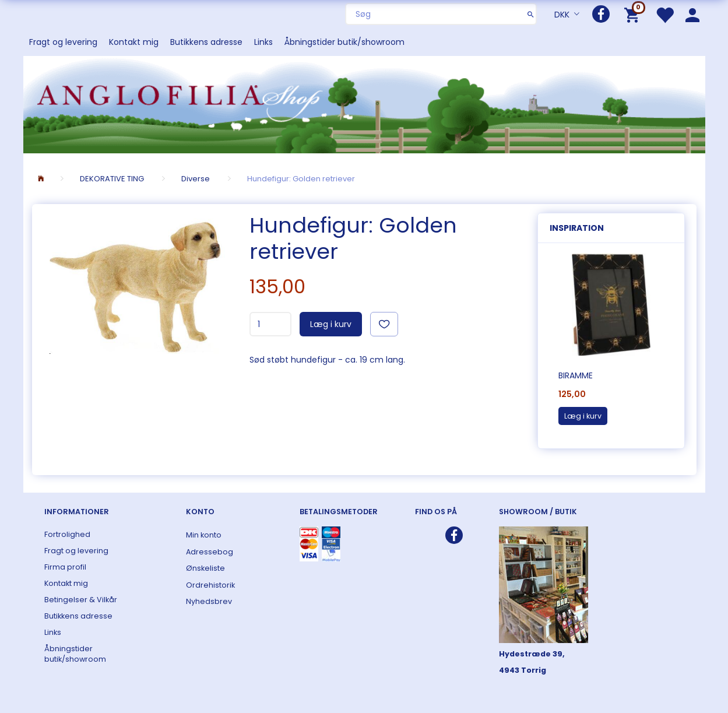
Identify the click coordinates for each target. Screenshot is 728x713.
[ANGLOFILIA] (364, 103)
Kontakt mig (134, 42)
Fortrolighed (67, 534)
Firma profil (65, 567)
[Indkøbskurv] (634, 14)
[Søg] (531, 14)
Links (263, 42)
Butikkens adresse (206, 42)
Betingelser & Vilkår (81, 600)
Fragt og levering (63, 42)
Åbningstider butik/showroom (344, 42)
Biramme (576, 375)
